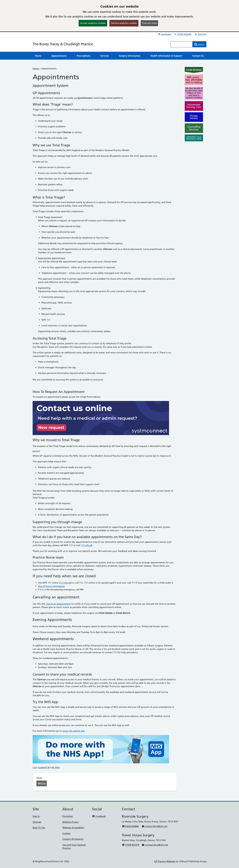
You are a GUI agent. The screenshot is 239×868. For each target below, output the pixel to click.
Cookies (66, 833)
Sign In (36, 816)
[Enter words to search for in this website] (182, 44)
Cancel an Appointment (58, 604)
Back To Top (39, 828)
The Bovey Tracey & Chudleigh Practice (63, 44)
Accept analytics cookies (93, 23)
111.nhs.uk (87, 545)
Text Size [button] (200, 34)
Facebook (99, 816)
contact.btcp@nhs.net (154, 826)
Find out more (149, 23)
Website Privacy (71, 822)
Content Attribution (73, 839)
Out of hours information (51, 586)
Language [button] (164, 34)
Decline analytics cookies (124, 23)
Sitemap (37, 822)
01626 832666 (183, 34)
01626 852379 (131, 845)
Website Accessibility (73, 828)
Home (36, 69)
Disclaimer (68, 816)
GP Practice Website (165, 861)
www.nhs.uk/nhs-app (74, 731)
